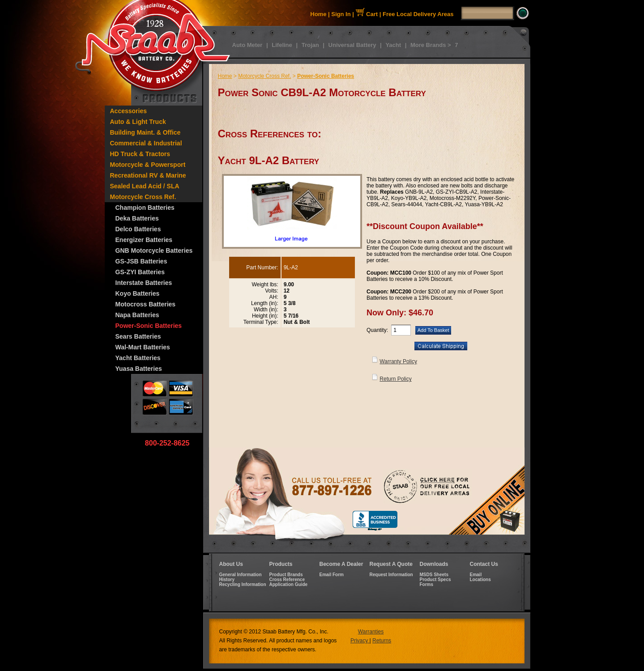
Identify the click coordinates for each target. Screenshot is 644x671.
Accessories (129, 111)
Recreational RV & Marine (148, 175)
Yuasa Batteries (139, 369)
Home (318, 14)
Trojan (310, 45)
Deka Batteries (137, 218)
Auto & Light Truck (138, 122)
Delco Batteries (138, 229)
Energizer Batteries (144, 240)
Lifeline (282, 45)
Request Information (391, 575)
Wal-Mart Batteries (143, 347)
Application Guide (289, 584)
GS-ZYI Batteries (140, 272)
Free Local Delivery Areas (418, 14)
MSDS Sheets (434, 575)
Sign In (341, 14)
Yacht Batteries (138, 358)
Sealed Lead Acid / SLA (145, 186)
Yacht (393, 45)
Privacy (360, 641)
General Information (241, 575)
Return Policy (395, 379)
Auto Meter (247, 45)
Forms (427, 584)
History (227, 580)
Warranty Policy (398, 361)
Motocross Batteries (146, 304)
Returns (382, 641)
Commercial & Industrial (146, 143)
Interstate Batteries (144, 283)
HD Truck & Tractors (140, 154)
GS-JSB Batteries (141, 261)
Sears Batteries (138, 336)
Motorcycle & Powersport (148, 165)
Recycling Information (243, 584)
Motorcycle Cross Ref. (143, 197)
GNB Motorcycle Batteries (154, 251)
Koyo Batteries (138, 293)
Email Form (332, 575)
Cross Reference (287, 580)
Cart (367, 14)
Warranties (371, 632)
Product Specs (435, 580)
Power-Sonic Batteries (149, 326)
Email (476, 575)
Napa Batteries (137, 315)
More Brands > (431, 45)
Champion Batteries (145, 208)
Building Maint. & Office (145, 132)
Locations (480, 580)
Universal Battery (352, 45)
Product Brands (286, 575)
